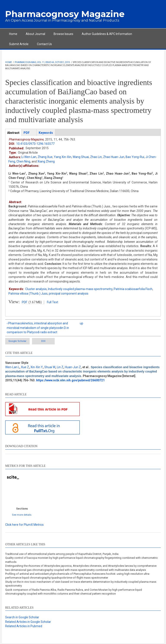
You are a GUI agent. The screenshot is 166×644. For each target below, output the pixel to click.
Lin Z (60, 367)
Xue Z (25, 367)
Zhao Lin (96, 157)
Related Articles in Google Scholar (28, 622)
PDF (25, 302)
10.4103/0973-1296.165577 (35, 144)
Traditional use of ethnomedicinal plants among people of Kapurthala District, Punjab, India (62, 554)
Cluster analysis (36, 289)
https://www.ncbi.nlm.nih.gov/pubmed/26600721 (70, 380)
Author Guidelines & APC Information (107, 34)
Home (13, 34)
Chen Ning (23, 161)
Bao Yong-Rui (135, 157)
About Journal (35, 34)
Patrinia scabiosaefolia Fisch (133, 289)
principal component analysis (69, 294)
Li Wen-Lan (29, 157)
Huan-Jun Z (73, 367)
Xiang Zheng (46, 161)
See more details (22, 515)
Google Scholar (17, 341)
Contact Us (44, 44)
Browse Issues (63, 34)
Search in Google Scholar (22, 617)
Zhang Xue (45, 157)
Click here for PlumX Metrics (24, 525)
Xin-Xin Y (37, 367)
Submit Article (19, 44)
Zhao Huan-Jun (114, 157)
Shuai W (50, 367)
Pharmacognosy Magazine (65, 14)
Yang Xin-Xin (63, 157)
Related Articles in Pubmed (24, 626)
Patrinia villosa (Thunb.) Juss (28, 294)
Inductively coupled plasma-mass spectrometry (80, 289)
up (81, 323)
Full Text (53, 302)
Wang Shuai (81, 157)
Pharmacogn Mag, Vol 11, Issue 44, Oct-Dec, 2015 (42, 62)
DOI (43, 341)
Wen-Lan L (12, 367)
